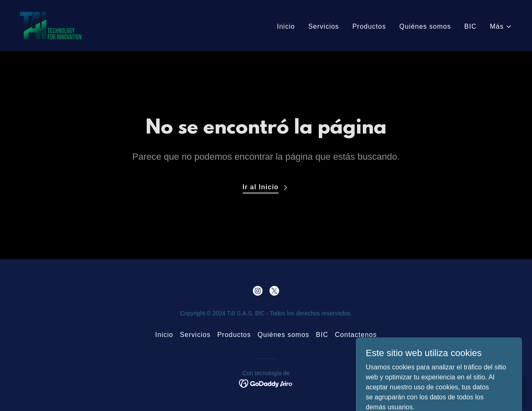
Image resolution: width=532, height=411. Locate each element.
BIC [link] (470, 26)
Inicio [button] (164, 335)
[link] (51, 25)
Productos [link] (369, 26)
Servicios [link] (324, 26)
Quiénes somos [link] (425, 26)
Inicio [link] (286, 26)
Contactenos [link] (356, 335)
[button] (501, 27)
